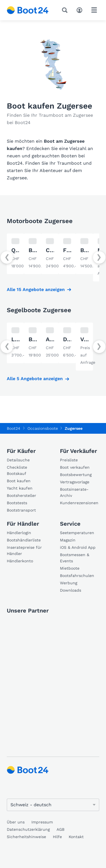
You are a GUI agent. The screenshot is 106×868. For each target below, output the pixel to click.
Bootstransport (21, 510)
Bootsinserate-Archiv (74, 492)
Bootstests (17, 503)
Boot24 (14, 428)
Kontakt (76, 837)
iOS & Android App (78, 547)
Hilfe (57, 837)
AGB (60, 829)
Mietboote (70, 568)
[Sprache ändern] (53, 805)
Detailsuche (18, 460)
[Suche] (66, 10)
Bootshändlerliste (24, 540)
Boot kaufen (19, 481)
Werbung (69, 583)
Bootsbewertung (76, 475)
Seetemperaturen (77, 533)
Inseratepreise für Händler (24, 550)
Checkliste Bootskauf (17, 470)
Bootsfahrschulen (77, 576)
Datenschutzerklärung (28, 829)
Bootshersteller (21, 495)
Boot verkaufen (75, 467)
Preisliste (69, 460)
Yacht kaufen (20, 488)
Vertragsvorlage (75, 482)
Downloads (71, 590)
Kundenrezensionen (79, 503)
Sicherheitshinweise (26, 837)
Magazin (68, 540)
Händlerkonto (20, 561)
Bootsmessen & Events (75, 558)
